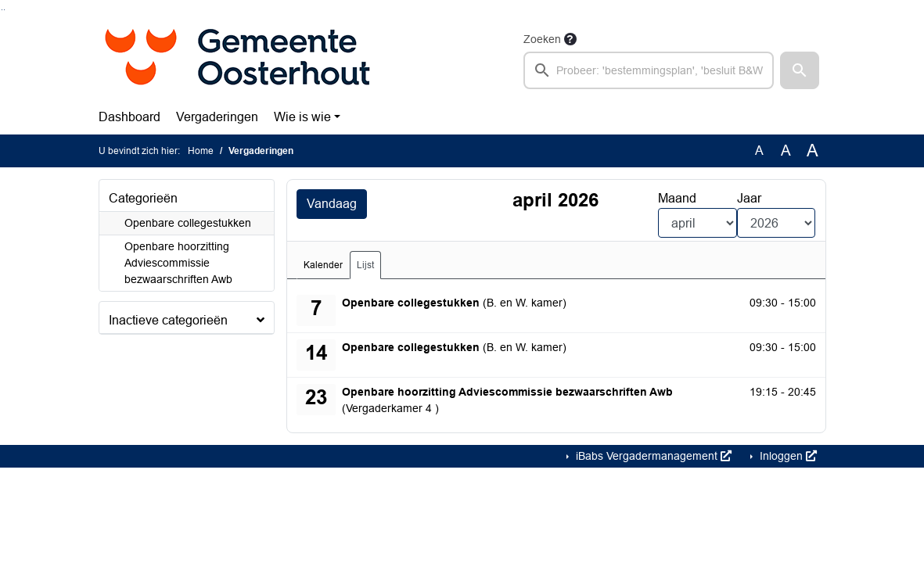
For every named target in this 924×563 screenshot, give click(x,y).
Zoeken (542, 39)
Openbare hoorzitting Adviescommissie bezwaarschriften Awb (178, 263)
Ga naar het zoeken (2, 10)
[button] (800, 70)
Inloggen (787, 456)
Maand (677, 198)
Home (201, 151)
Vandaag (332, 204)
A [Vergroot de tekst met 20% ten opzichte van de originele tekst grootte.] (786, 151)
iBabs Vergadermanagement (652, 456)
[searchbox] (649, 70)
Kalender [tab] (323, 265)
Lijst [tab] (365, 265)
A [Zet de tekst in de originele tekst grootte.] (759, 151)
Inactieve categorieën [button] (168, 320)
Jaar (749, 198)
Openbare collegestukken (188, 223)
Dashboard (129, 117)
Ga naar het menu (4, 10)
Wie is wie (302, 117)
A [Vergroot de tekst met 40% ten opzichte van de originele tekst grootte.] (813, 151)
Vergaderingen (217, 117)
